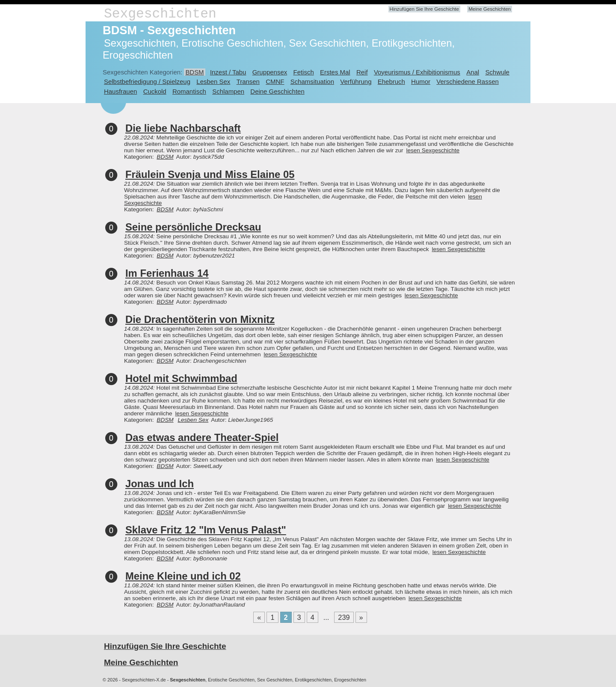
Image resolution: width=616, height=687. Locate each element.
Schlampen (228, 91)
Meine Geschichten (490, 9)
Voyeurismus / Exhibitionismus (417, 72)
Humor (421, 81)
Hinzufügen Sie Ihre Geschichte (424, 9)
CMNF (275, 81)
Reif (362, 72)
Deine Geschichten (277, 91)
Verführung (356, 81)
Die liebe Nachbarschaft (183, 128)
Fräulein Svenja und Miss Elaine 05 (210, 174)
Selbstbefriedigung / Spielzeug (147, 81)
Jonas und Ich (160, 484)
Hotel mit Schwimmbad (181, 378)
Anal (473, 72)
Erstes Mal (335, 72)
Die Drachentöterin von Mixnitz (200, 319)
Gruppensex (270, 72)
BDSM (194, 72)
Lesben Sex (213, 81)
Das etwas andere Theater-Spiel (202, 437)
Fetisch (304, 72)
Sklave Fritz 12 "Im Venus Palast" (206, 530)
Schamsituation (312, 81)
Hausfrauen (120, 91)
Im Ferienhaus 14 (167, 273)
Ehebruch (391, 81)
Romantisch (189, 91)
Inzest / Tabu (228, 72)
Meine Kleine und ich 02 (183, 576)
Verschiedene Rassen (467, 81)
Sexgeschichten (160, 14)
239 (344, 617)
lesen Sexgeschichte (433, 150)
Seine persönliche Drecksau (193, 227)
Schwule (497, 72)
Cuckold (155, 91)
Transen (248, 81)
